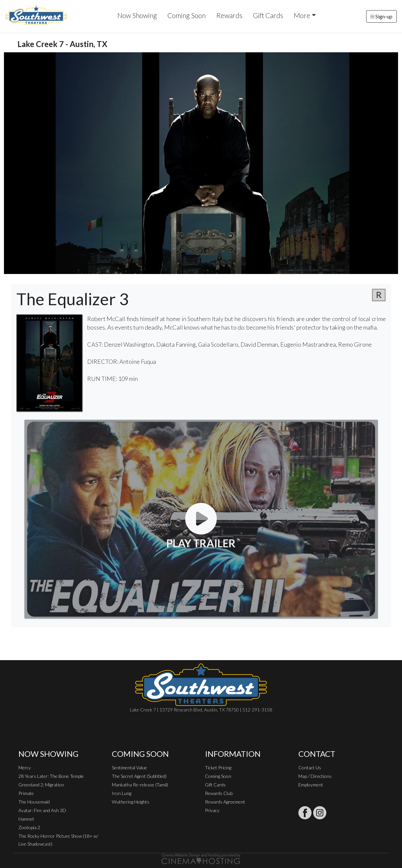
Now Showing (137, 15)
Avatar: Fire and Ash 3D (42, 810)
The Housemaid (34, 802)
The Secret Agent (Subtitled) (139, 776)
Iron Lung (122, 793)
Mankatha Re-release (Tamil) (140, 785)
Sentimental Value (129, 768)
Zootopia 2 (29, 827)
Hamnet (26, 819)
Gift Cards (268, 15)
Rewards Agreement (225, 802)
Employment (311, 785)
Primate (26, 793)
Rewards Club (219, 793)
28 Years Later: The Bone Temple (51, 776)
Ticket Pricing (218, 768)
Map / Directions (315, 776)
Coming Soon (187, 15)
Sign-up (381, 16)
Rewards (229, 15)
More (302, 15)
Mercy (25, 768)
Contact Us (310, 768)
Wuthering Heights (131, 802)
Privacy (212, 810)
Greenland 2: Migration (41, 785)
